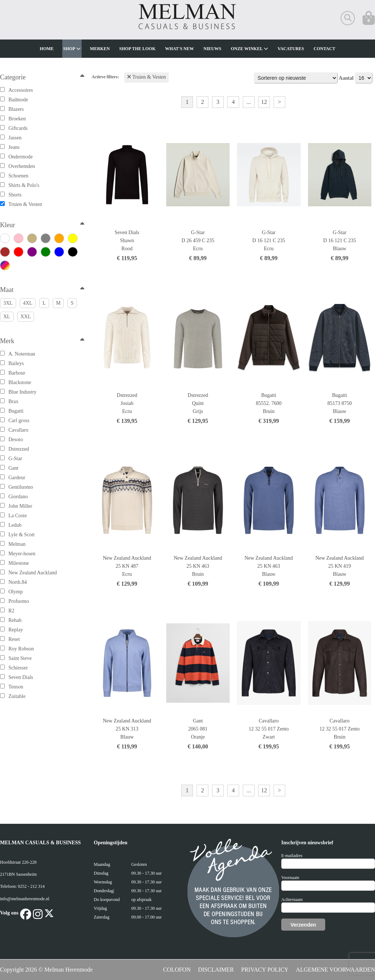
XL (7, 317)
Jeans (10, 147)
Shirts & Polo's (20, 185)
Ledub (11, 525)
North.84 (13, 582)
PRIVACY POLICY (265, 970)
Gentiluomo (16, 487)
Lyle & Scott (17, 535)
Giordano (14, 497)
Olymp (11, 592)
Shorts (11, 195)
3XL (8, 303)
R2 (7, 611)
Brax (9, 401)
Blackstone (16, 382)
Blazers (12, 109)
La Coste (13, 516)
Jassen (11, 138)
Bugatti (12, 411)
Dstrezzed (14, 449)
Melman (13, 544)
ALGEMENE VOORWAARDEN (335, 970)
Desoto (12, 440)
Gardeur (13, 478)
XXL (26, 317)
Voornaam (290, 878)
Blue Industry (18, 392)
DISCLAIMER (216, 970)
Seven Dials (16, 677)
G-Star (11, 459)
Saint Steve (16, 658)
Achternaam (292, 900)
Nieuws (213, 49)
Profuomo (14, 601)
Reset (10, 639)
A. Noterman (18, 354)
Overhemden (17, 166)
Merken (100, 49)
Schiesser (14, 668)
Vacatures (291, 49)
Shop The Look (138, 49)
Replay (12, 630)
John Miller (16, 506)
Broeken (13, 119)
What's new (180, 49)
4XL (28, 303)
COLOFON (177, 970)
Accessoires (16, 90)
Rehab (11, 620)
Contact (324, 49)
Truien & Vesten (21, 204)
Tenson (12, 687)
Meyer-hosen (18, 554)
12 (264, 102)
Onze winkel (249, 49)
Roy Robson (17, 649)
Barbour (13, 373)
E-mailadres (292, 856)
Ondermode (16, 157)
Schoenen (14, 176)
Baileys (12, 363)
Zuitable (13, 696)
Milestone (14, 563)
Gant (9, 468)
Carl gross (15, 420)
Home (47, 49)
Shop (72, 49)
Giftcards (14, 128)
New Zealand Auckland (28, 573)
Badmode (14, 100)
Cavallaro (14, 430)
